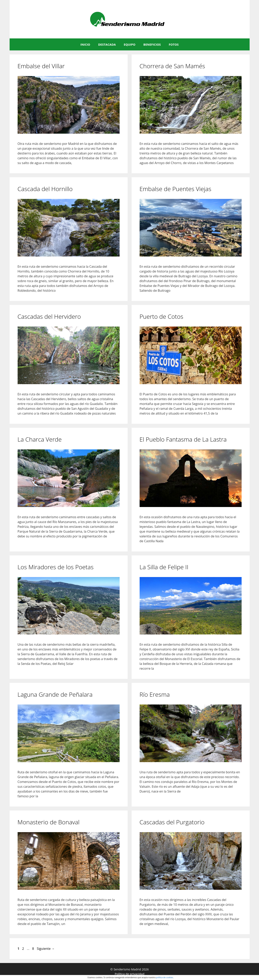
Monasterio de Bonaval (49, 822)
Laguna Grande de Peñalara (55, 694)
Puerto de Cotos (161, 316)
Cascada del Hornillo (45, 189)
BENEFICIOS (152, 44)
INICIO (85, 44)
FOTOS (174, 44)
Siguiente (46, 949)
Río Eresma (155, 694)
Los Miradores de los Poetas (56, 567)
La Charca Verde (40, 439)
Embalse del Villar (41, 66)
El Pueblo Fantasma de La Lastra (183, 439)
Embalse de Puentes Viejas (175, 189)
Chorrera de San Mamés (172, 66)
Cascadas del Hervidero (49, 316)
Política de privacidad (129, 974)
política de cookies (165, 977)
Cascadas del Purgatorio (172, 822)
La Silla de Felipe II (164, 567)
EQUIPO (130, 44)
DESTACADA (107, 44)
